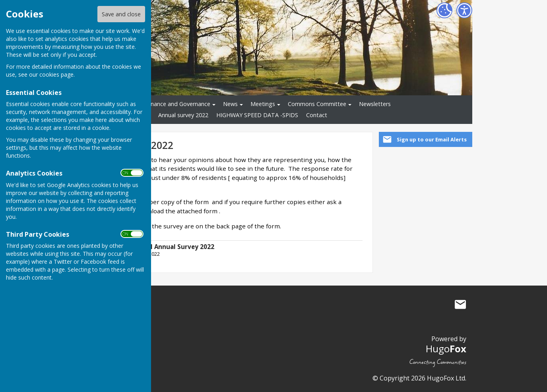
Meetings (263, 104)
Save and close (121, 14)
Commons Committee (317, 104)
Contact (317, 115)
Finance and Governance (178, 104)
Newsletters (375, 104)
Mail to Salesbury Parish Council (460, 304)
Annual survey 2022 (183, 115)
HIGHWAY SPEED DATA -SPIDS (257, 115)
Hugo (446, 349)
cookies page (56, 74)
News (230, 104)
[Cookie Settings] (444, 10)
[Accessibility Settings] (464, 10)
